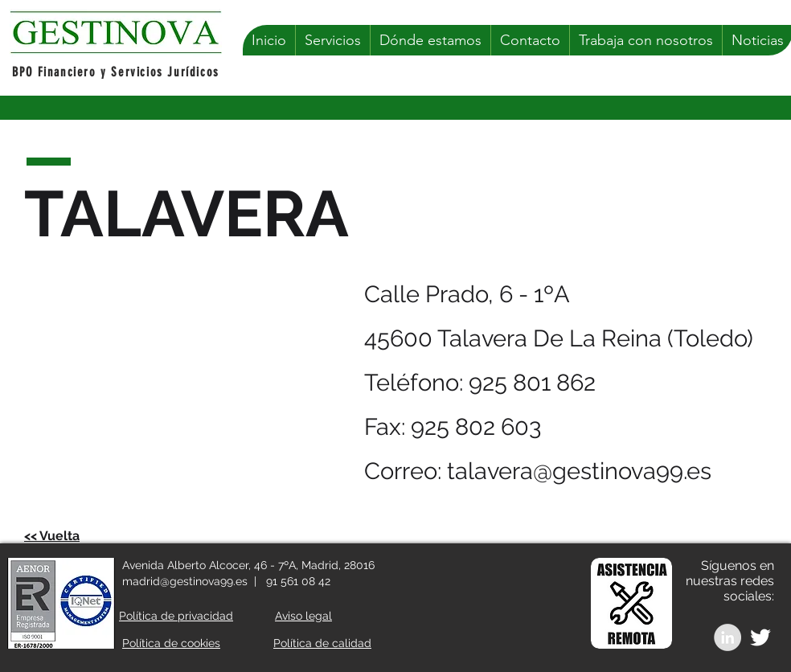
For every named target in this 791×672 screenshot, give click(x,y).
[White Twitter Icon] (760, 637)
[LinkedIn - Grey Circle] (727, 637)
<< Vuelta (52, 536)
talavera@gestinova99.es (579, 471)
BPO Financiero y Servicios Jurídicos (116, 72)
